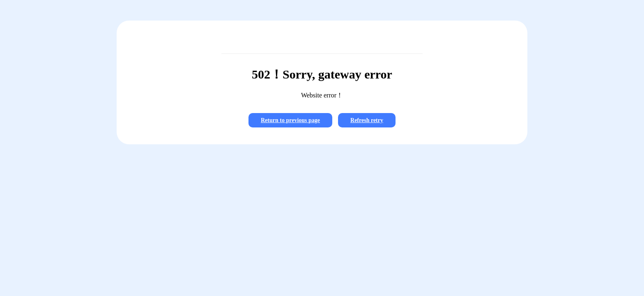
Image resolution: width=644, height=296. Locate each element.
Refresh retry (367, 120)
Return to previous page (290, 120)
